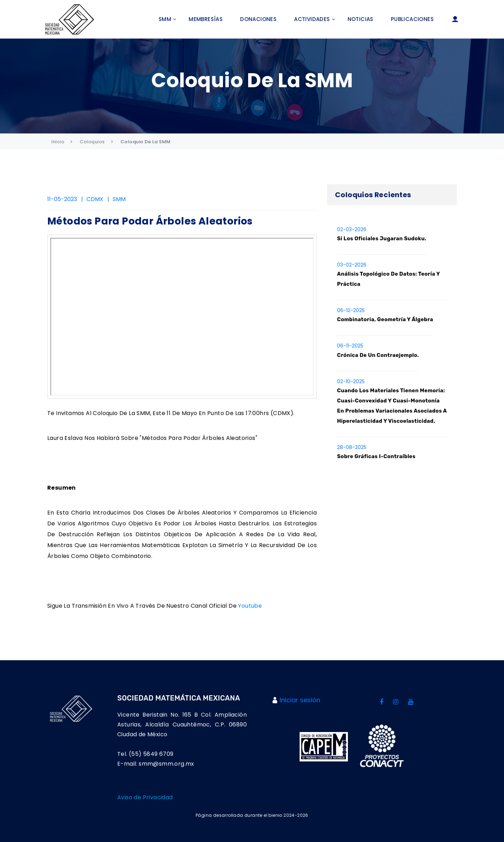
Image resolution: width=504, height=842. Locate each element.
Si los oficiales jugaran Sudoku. (382, 239)
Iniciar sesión (300, 700)
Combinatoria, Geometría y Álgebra (385, 319)
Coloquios (92, 142)
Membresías (206, 19)
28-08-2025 (352, 447)
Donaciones (258, 19)
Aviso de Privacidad (145, 797)
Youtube (250, 606)
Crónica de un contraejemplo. (378, 355)
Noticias (360, 19)
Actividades (312, 19)
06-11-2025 (350, 346)
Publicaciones (412, 19)
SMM (165, 19)
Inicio (58, 142)
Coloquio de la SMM (146, 142)
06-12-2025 (351, 310)
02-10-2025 (351, 381)
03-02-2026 (352, 265)
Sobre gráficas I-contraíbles (376, 456)
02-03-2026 (352, 229)
